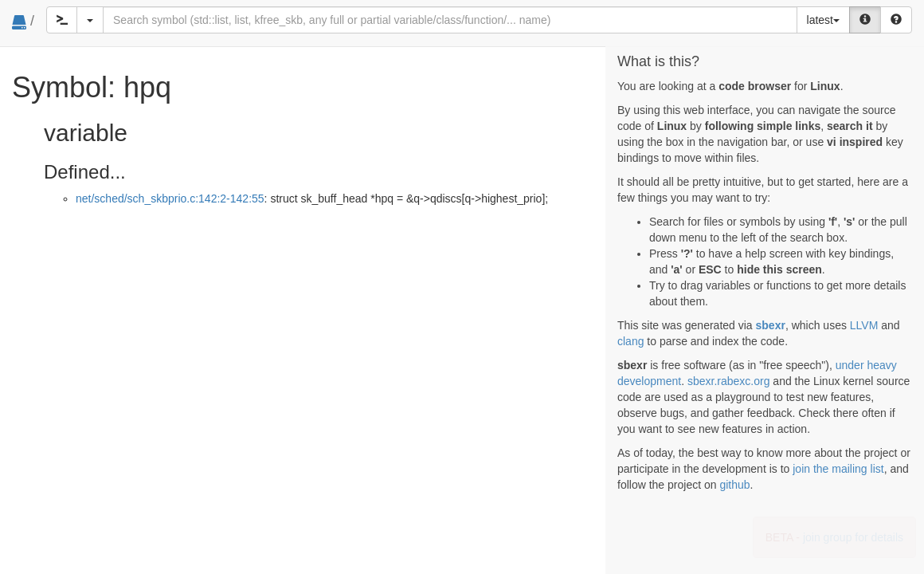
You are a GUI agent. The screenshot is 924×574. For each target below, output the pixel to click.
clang (630, 341)
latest (823, 20)
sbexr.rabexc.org (729, 381)
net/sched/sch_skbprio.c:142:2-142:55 (170, 199)
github (734, 485)
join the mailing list (838, 469)
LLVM (864, 325)
